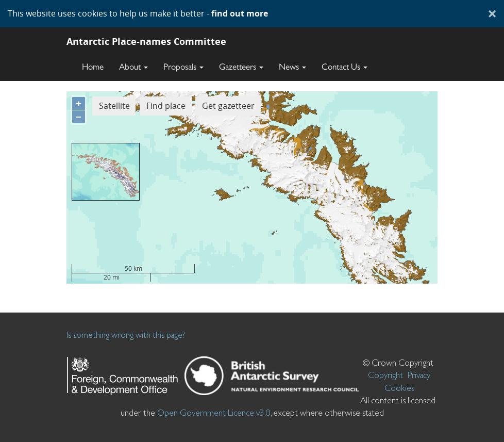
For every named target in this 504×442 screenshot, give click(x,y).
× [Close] (492, 13)
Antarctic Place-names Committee (146, 41)
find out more (240, 13)
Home (93, 67)
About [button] (133, 67)
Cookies (399, 388)
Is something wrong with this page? (126, 335)
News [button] (292, 67)
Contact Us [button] (345, 67)
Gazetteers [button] (241, 67)
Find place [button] (166, 106)
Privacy (419, 375)
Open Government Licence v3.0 (214, 413)
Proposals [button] (183, 67)
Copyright (385, 375)
